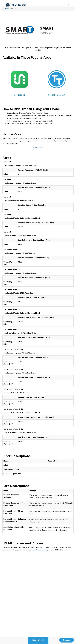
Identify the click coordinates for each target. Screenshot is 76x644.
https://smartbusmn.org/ (40, 550)
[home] (15, 5)
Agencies (6, 9)
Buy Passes (38, 640)
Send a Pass (17, 138)
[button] (69, 5)
